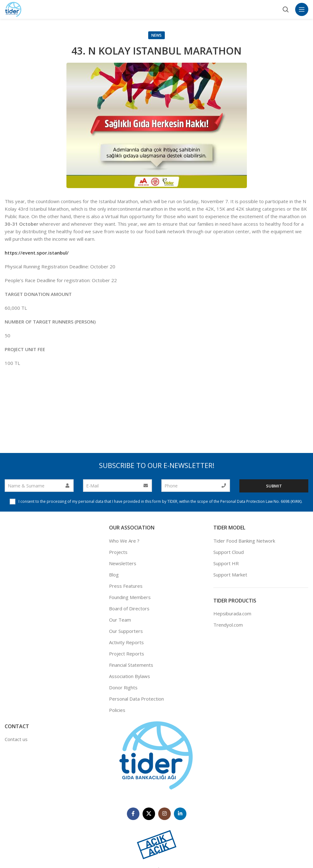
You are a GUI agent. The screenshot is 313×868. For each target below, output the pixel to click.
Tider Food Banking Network (244, 541)
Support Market (230, 575)
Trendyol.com (228, 625)
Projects (118, 552)
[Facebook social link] (133, 814)
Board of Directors (129, 608)
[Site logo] (13, 9)
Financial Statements (131, 665)
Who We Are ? (124, 541)
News (156, 35)
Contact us (16, 739)
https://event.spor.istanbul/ (37, 253)
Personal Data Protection (136, 699)
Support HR (226, 563)
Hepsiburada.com (232, 613)
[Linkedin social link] (180, 814)
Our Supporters (126, 631)
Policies (117, 710)
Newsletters (123, 563)
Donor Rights (123, 687)
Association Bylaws (130, 676)
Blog (114, 575)
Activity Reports (126, 642)
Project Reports (127, 654)
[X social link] (149, 814)
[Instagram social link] (164, 814)
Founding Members (130, 597)
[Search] (286, 9)
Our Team (120, 620)
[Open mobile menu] (302, 9)
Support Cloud (229, 552)
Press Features (126, 586)
